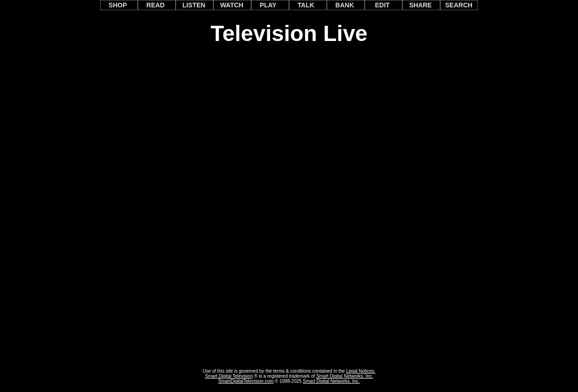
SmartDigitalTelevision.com (246, 381)
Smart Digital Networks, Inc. (345, 376)
